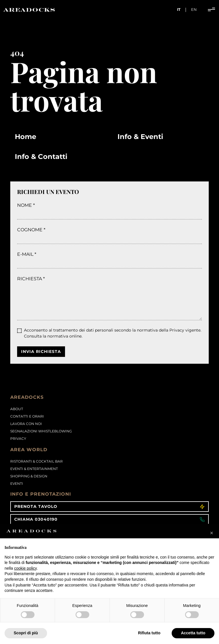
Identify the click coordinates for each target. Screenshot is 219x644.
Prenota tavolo (109, 507)
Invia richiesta (41, 351)
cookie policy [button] (25, 568)
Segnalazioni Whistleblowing (41, 431)
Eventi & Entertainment (34, 469)
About (17, 409)
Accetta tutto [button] (193, 633)
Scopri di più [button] (26, 633)
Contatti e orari (27, 416)
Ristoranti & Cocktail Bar (36, 461)
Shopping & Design (29, 476)
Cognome (30, 230)
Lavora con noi (26, 424)
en (194, 9)
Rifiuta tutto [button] (149, 633)
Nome (25, 205)
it (179, 9)
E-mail (25, 254)
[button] (212, 533)
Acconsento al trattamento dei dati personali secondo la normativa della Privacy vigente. (113, 333)
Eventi (17, 483)
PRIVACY (18, 438)
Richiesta (30, 279)
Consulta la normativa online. (53, 336)
